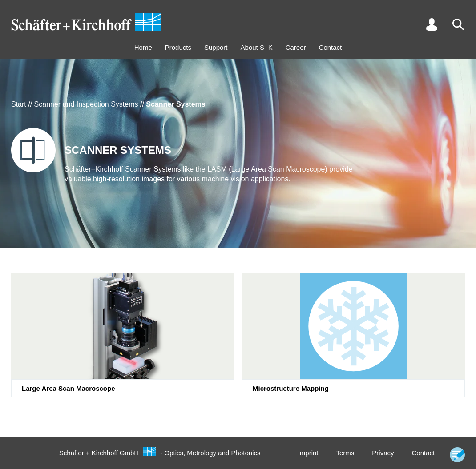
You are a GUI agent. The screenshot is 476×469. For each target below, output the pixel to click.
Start (19, 104)
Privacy (383, 453)
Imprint (308, 453)
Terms (345, 453)
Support (216, 47)
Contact (331, 47)
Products (178, 47)
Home (143, 47)
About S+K (257, 47)
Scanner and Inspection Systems (86, 104)
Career (296, 47)
